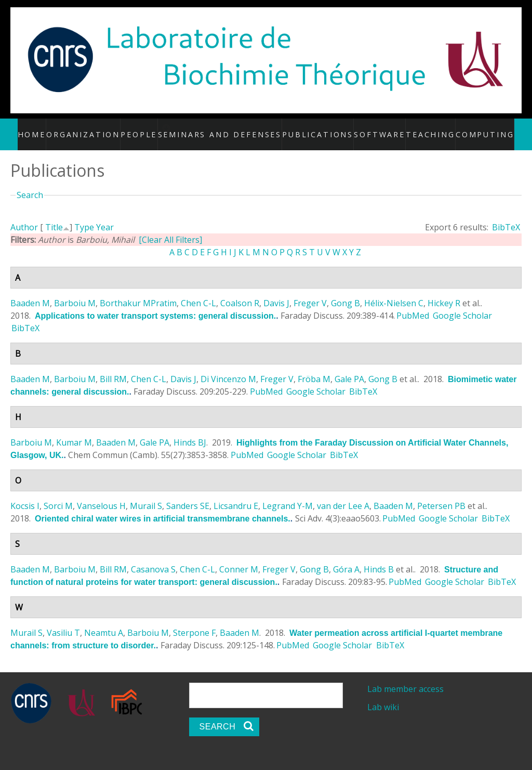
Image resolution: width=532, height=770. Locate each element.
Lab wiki (383, 696)
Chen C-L (198, 292)
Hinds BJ (190, 431)
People (152, 128)
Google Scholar (462, 304)
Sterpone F (194, 621)
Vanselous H (101, 494)
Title (54, 216)
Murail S (146, 494)
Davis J (276, 292)
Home (48, 128)
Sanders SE (188, 494)
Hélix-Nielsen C (394, 292)
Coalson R (240, 292)
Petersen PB (441, 494)
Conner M (239, 558)
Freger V (310, 292)
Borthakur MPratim (138, 292)
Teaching (421, 128)
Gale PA (349, 368)
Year (105, 216)
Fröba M (314, 368)
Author (24, 216)
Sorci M (58, 494)
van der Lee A (343, 494)
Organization (98, 128)
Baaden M (30, 292)
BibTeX (506, 216)
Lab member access (405, 677)
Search (30, 184)
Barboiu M (75, 292)
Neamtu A (104, 621)
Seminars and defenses (235, 128)
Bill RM (113, 368)
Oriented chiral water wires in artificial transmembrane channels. (163, 507)
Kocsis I (25, 494)
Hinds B (379, 558)
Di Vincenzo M (228, 368)
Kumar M (74, 431)
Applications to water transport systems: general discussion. (155, 304)
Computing (473, 128)
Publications (316, 128)
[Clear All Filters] (170, 228)
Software (372, 128)
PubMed (413, 304)
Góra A (346, 558)
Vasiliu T (63, 621)
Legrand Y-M (288, 494)
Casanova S (153, 558)
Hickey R (444, 292)
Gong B (345, 292)
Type (84, 216)
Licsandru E (236, 494)
